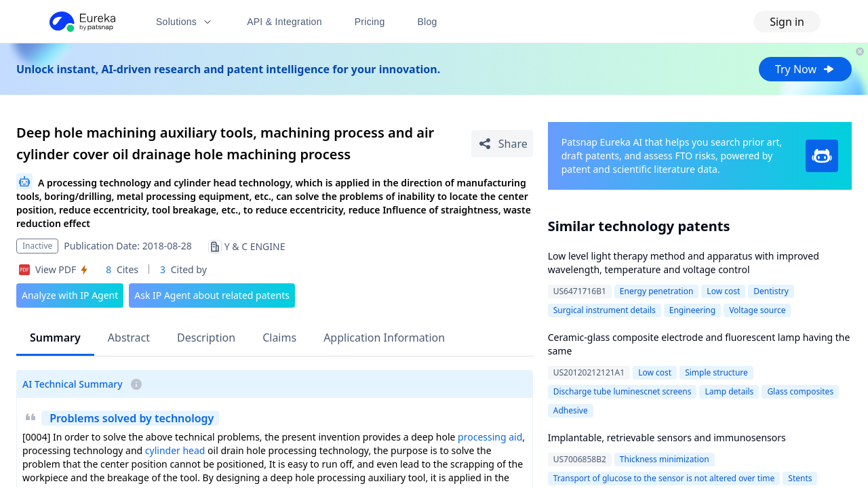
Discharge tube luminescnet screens (623, 391)
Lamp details (729, 391)
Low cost (723, 291)
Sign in (787, 22)
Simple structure (716, 372)
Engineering (692, 310)
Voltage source (757, 310)
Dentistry (771, 291)
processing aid (490, 437)
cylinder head (175, 450)
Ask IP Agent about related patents (212, 295)
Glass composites (800, 391)
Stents (800, 478)
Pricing (370, 22)
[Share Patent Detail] (502, 144)
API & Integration (284, 22)
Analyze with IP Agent (70, 295)
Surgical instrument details (605, 310)
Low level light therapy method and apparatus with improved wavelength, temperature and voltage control (684, 263)
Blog (428, 22)
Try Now (805, 69)
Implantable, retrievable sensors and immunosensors (667, 438)
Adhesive (571, 410)
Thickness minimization (665, 459)
